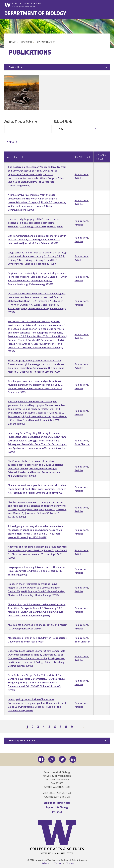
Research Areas (46, 42)
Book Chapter (82, 444)
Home (13, 42)
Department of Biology (35, 13)
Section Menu (16, 67)
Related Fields (63, 121)
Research (26, 42)
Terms (58, 863)
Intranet (57, 812)
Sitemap (70, 863)
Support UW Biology (57, 807)
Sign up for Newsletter (57, 803)
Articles (79, 178)
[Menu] (107, 5)
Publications (81, 174)
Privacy (46, 863)
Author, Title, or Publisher (21, 121)
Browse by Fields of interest (23, 740)
